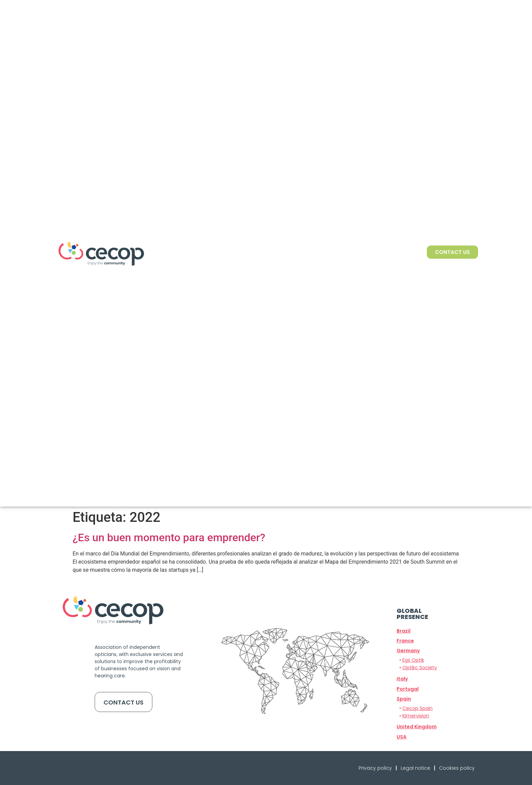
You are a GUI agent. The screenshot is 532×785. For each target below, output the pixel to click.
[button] (408, 651)
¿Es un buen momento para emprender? (169, 537)
